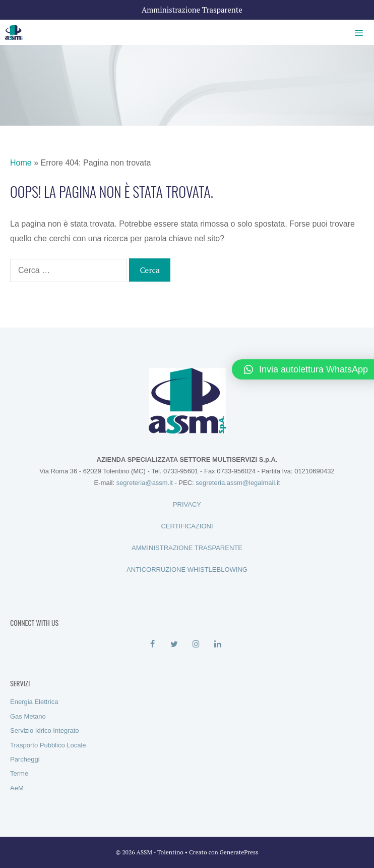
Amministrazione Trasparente (192, 10)
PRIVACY (187, 504)
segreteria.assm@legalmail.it (238, 483)
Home (21, 163)
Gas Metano (28, 716)
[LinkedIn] (217, 644)
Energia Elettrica (34, 702)
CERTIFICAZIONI (187, 526)
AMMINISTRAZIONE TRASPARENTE (187, 548)
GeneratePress (239, 852)
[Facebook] (152, 644)
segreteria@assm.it (145, 483)
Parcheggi (25, 759)
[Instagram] (196, 644)
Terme (19, 773)
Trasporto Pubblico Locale (48, 745)
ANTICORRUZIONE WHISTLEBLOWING (187, 569)
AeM (17, 788)
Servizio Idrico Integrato (45, 730)
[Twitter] (174, 644)
